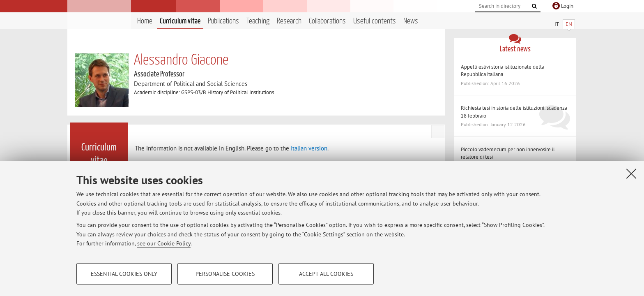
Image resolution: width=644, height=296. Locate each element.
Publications (223, 21)
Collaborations (327, 21)
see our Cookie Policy (164, 243)
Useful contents (375, 21)
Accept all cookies (326, 274)
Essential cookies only (124, 274)
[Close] (631, 173)
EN (569, 24)
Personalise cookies (225, 274)
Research (289, 21)
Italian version (309, 148)
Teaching (258, 21)
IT (557, 24)
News (411, 21)
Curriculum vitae (180, 21)
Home (145, 21)
